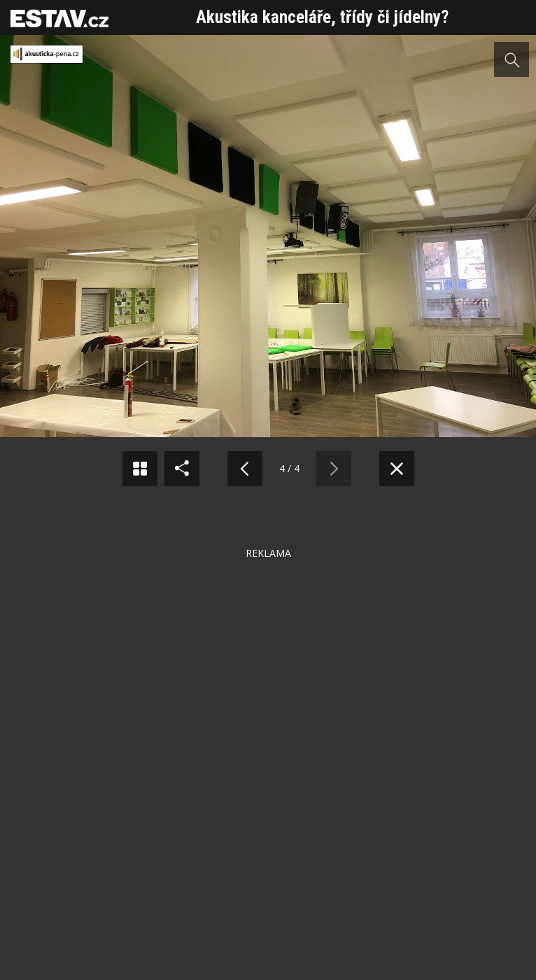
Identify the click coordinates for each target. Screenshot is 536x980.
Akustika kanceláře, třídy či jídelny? (322, 17)
